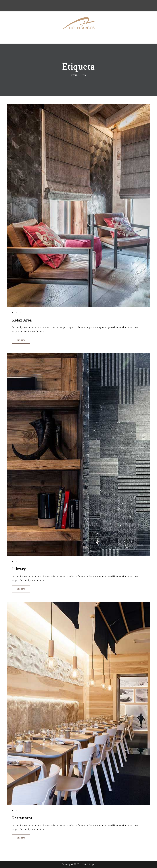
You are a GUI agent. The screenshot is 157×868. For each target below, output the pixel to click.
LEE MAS (21, 340)
